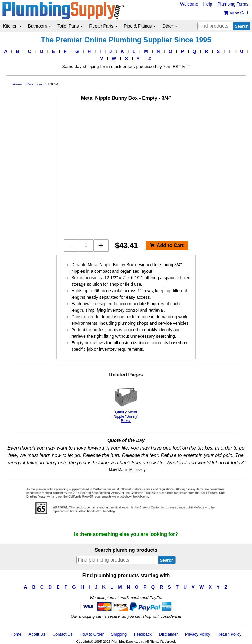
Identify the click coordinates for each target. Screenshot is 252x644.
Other (170, 26)
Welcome (189, 4)
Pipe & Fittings (140, 26)
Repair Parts (103, 26)
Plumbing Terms (233, 4)
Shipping (119, 634)
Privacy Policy (198, 634)
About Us (37, 634)
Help (208, 4)
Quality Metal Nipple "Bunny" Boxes (126, 404)
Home (16, 634)
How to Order (92, 634)
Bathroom (40, 26)
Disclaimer (169, 634)
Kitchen (13, 26)
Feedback (143, 634)
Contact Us (63, 634)
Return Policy (229, 634)
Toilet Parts (70, 26)
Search (242, 26)
